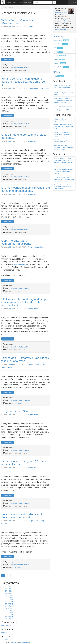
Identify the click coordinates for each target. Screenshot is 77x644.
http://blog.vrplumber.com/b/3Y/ (20, 288)
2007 (4, 8)
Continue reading (8, 60)
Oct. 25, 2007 (9, 612)
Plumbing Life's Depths (14, 2)
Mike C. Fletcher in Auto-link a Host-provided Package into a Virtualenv (63, 134)
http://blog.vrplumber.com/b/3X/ (20, 347)
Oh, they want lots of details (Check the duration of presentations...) (26, 189)
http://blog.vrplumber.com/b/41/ (20, 124)
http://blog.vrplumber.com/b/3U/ (20, 503)
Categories (28, 2)
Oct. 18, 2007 (9, 603)
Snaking (31, 247)
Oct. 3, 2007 (9, 590)
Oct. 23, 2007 (9, 609)
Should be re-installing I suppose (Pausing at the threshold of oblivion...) (64, 172)
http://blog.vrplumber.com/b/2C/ (20, 68)
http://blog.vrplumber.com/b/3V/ (20, 450)
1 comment (17, 291)
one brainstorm (20, 264)
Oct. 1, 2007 (9, 586)
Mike (11, 27)
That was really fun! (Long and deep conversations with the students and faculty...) (24, 302)
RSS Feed (73, 2)
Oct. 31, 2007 (9, 618)
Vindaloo (31, 27)
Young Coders (44, 88)
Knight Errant (33, 88)
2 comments (17, 403)
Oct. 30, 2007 (9, 616)
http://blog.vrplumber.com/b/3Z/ (20, 230)
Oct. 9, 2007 (9, 594)
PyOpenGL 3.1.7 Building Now (63, 106)
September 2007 (6, 625)
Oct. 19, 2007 (9, 605)
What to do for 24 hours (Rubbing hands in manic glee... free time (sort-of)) (24, 82)
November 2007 (6, 632)
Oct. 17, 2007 (9, 601)
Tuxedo (60, 59)
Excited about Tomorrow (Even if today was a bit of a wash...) (25, 359)
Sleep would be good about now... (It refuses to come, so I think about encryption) (64, 187)
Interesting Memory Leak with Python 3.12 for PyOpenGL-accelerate (63, 87)
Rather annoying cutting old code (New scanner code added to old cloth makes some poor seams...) (64, 160)
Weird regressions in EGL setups (64, 110)
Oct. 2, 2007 (9, 588)
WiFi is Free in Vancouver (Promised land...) (17, 22)
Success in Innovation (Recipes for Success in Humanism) (23, 516)
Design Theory (33, 364)
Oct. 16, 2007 (9, 599)
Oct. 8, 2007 (9, 592)
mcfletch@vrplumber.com (62, 29)
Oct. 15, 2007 (9, 598)
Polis (59, 48)
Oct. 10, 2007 (9, 596)
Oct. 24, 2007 (9, 611)
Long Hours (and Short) (16, 411)
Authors (57, 72)
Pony (59, 52)
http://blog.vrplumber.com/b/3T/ (20, 565)
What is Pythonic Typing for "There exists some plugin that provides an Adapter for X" (63, 100)
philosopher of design (61, 12)
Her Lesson (58, 166)
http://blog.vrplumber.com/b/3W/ (21, 400)
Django (14, 642)
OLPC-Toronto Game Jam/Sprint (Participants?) (17, 242)
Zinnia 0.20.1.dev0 (25, 642)
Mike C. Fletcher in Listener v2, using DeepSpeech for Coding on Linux (64, 127)
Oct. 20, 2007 (9, 607)
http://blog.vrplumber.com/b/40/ (20, 177)
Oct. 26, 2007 (9, 614)
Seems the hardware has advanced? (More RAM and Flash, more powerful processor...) (64, 179)
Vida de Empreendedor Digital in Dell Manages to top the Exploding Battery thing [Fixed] (64, 147)
